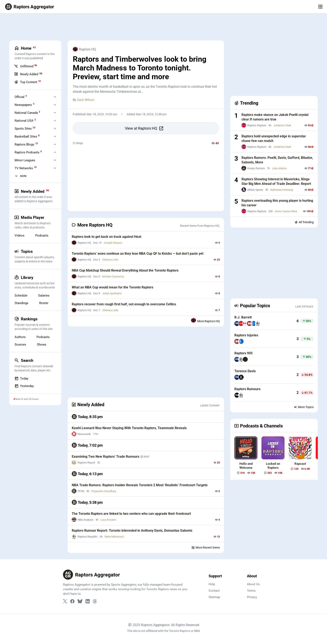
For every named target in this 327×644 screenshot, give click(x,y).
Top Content (27, 82)
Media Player (35, 222)
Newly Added (28, 74)
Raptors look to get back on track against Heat (106, 237)
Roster (44, 303)
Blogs (78, 143)
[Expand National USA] (55, 120)
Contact (214, 591)
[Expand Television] (55, 168)
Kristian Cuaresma (113, 276)
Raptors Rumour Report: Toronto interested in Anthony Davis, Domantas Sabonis (132, 531)
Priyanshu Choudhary (104, 491)
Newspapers (24, 105)
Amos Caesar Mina (286, 211)
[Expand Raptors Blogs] (55, 144)
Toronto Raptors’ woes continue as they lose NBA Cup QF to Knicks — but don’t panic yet (138, 254)
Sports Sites (25, 128)
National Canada (27, 113)
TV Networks (26, 168)
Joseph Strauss (113, 243)
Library (35, 282)
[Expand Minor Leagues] (55, 160)
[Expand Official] (55, 97)
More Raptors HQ (205, 320)
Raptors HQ (84, 49)
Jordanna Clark (282, 125)
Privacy (252, 597)
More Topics (304, 407)
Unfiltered (26, 66)
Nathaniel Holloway (282, 190)
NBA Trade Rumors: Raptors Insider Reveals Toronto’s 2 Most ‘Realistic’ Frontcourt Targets (140, 485)
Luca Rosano (108, 520)
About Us (253, 584)
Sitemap (214, 597)
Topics (35, 256)
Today (21, 378)
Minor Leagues (25, 160)
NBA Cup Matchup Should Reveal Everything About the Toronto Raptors (125, 270)
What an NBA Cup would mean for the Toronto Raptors (113, 287)
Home (35, 53)
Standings (21, 303)
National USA (25, 120)
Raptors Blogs (26, 144)
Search (35, 365)
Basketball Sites (27, 136)
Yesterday (24, 386)
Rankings (35, 323)
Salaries (44, 295)
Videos (19, 235)
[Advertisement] (163, 27)
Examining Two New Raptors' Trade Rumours (105, 457)
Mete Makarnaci (114, 537)
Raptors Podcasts (28, 152)
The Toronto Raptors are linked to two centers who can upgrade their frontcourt (131, 514)
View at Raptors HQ (144, 128)
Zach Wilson (86, 100)
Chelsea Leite (110, 260)
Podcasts (42, 235)
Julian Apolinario (112, 293)
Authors (20, 337)
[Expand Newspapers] (55, 105)
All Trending (304, 222)
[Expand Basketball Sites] (55, 136)
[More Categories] (16, 176)
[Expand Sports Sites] (55, 128)
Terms (251, 591)
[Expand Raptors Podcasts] (55, 152)
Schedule (21, 295)
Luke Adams (279, 168)
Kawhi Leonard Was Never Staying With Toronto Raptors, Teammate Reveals (129, 428)
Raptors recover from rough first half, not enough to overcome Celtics (124, 304)
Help (212, 584)
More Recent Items (206, 548)
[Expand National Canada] (55, 113)
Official (21, 97)
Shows (42, 344)
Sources (20, 344)
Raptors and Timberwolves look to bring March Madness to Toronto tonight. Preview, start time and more (140, 68)
